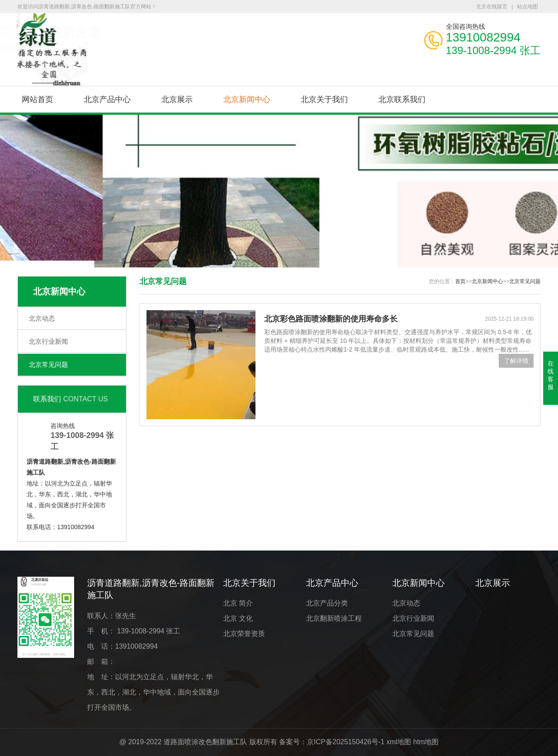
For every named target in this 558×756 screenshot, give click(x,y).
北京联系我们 (402, 99)
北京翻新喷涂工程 (334, 618)
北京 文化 (238, 618)
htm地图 (426, 742)
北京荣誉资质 (244, 634)
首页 (460, 281)
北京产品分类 (327, 603)
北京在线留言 (492, 7)
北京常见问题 (48, 364)
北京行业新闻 (48, 341)
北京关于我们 (324, 99)
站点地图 (527, 7)
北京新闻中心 (247, 99)
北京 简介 (238, 603)
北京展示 (177, 99)
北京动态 (42, 318)
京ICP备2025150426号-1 (346, 742)
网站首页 (37, 99)
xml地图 (399, 742)
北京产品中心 (107, 99)
